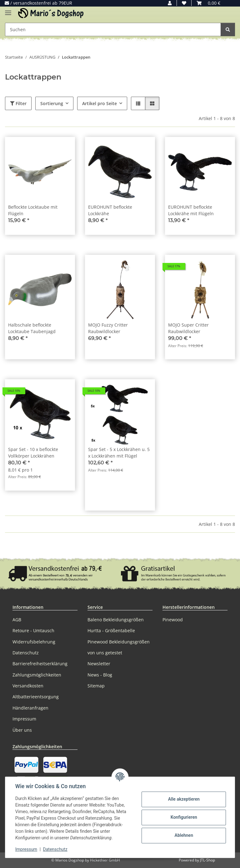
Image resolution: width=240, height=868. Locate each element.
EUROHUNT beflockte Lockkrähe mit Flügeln (191, 210)
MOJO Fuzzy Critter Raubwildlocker (108, 328)
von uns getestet (105, 653)
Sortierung (52, 103)
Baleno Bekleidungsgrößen (116, 620)
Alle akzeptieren (184, 799)
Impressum (26, 849)
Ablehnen (184, 835)
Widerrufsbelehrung (34, 642)
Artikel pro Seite (100, 103)
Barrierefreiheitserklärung (40, 664)
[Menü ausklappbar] (8, 10)
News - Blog (100, 675)
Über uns (22, 730)
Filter (18, 103)
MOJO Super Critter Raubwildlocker (188, 328)
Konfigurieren (184, 817)
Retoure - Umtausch (33, 630)
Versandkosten (28, 686)
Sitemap (96, 686)
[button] (170, 3)
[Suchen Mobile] (113, 29)
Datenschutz (55, 849)
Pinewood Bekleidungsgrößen (119, 642)
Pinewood (173, 620)
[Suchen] (228, 29)
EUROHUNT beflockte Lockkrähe (110, 210)
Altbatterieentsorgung (36, 697)
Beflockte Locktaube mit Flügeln (33, 210)
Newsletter (99, 664)
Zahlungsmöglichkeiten (37, 675)
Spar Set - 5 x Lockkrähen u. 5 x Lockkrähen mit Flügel (119, 453)
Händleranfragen (30, 708)
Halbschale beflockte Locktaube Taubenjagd (32, 328)
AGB (17, 620)
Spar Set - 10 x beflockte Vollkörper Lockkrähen (33, 453)
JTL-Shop (207, 860)
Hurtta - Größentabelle (111, 630)
